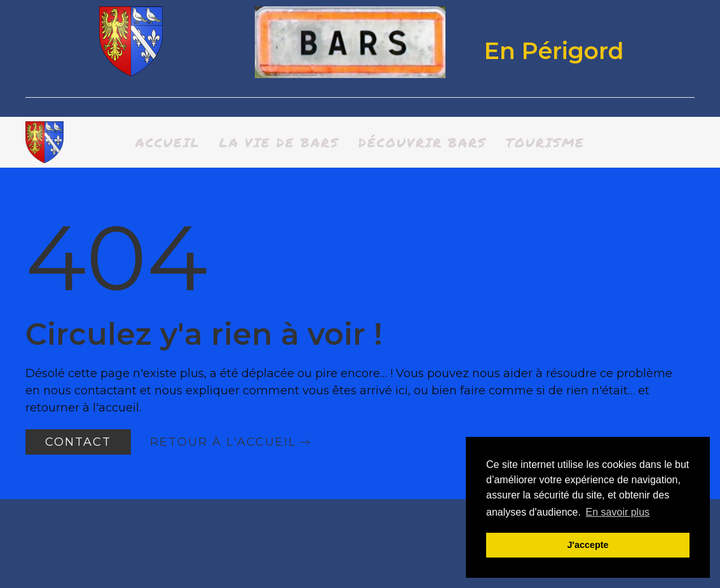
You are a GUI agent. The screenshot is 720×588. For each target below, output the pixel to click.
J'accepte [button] (588, 545)
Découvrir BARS (423, 142)
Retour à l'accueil (223, 442)
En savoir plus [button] (618, 512)
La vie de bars (279, 142)
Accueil (168, 142)
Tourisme (545, 142)
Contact (78, 442)
